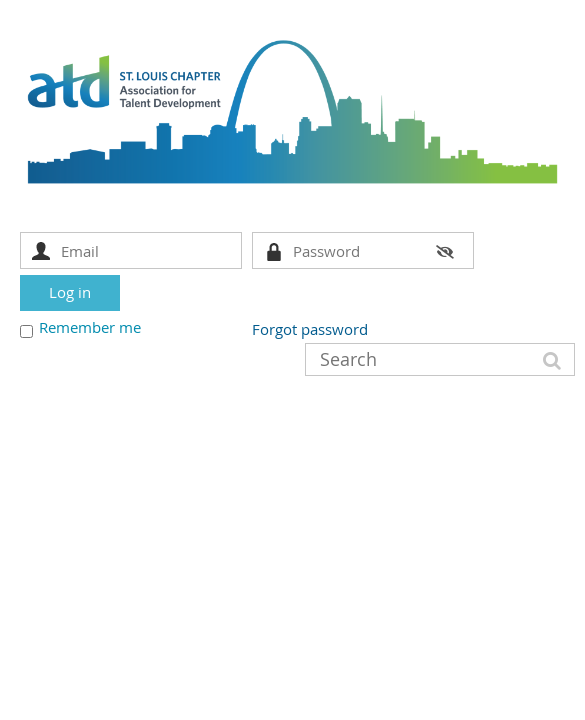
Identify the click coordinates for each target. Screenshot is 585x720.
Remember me (90, 327)
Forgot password (310, 329)
